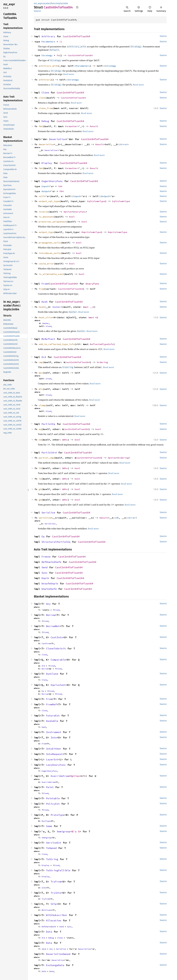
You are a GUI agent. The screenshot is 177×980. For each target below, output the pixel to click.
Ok (118, 518)
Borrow (51, 615)
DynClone (52, 674)
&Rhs (65, 440)
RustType (46, 821)
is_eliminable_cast (51, 274)
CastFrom (46, 643)
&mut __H (88, 307)
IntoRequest (54, 754)
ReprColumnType (91, 232)
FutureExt (53, 716)
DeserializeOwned (58, 954)
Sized (48, 326)
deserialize (46, 144)
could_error (46, 264)
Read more (69, 74)
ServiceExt (54, 843)
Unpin (45, 578)
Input (45, 186)
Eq (43, 536)
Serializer (50, 524)
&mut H (93, 317)
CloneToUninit (56, 648)
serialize (45, 518)
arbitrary (45, 80)
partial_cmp (46, 458)
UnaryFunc (80, 212)
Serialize (48, 513)
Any (48, 604)
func (53, 3)
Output (46, 191)
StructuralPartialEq (56, 542)
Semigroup (64, 831)
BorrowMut (53, 626)
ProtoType (57, 815)
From (45, 284)
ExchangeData (55, 965)
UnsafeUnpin (50, 583)
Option (68, 212)
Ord (44, 357)
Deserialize (57, 139)
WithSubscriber (57, 915)
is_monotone (46, 217)
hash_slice (46, 317)
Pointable (53, 798)
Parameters (48, 42)
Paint (50, 787)
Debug (45, 121)
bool (72, 217)
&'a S (76, 831)
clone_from (46, 108)
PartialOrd (49, 453)
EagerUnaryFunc (52, 181)
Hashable (52, 721)
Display (47, 163)
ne (40, 440)
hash (41, 307)
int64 (66, 3)
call (41, 196)
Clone (45, 93)
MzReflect (48, 339)
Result (94, 126)
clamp (42, 405)
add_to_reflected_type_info (57, 344)
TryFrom (56, 882)
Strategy (47, 55)
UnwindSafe (49, 589)
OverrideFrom (60, 776)
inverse (44, 212)
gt (40, 489)
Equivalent (58, 685)
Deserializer (51, 150)
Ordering (102, 362)
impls (59, 3)
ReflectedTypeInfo (102, 344)
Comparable (58, 660)
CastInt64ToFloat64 (76, 36)
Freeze (46, 557)
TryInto (56, 893)
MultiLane (47, 910)
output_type (46, 232)
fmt (41, 126)
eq (40, 429)
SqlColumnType (96, 201)
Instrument (54, 732)
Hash (45, 302)
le (40, 479)
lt (40, 468)
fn (58, 55)
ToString (52, 859)
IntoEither (54, 749)
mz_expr (38, 3)
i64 (60, 186)
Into (54, 737)
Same (49, 826)
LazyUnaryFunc (56, 765)
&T (83, 776)
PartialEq (48, 424)
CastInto (57, 637)
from (41, 289)
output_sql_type (49, 201)
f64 (62, 191)
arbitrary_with (48, 66)
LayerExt (52, 759)
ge (40, 500)
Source (37, 11)
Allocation (54, 920)
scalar (47, 3)
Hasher (57, 307)
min (41, 389)
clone (42, 98)
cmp (41, 362)
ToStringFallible (58, 870)
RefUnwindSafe (51, 562)
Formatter (71, 126)
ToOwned (51, 848)
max (41, 373)
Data (49, 932)
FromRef (51, 704)
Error (124, 144)
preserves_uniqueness (53, 222)
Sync (45, 573)
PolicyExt (53, 804)
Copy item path (77, 7)
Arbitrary (48, 36)
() (61, 42)
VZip (54, 904)
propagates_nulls (50, 243)
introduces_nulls (50, 253)
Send (45, 567)
